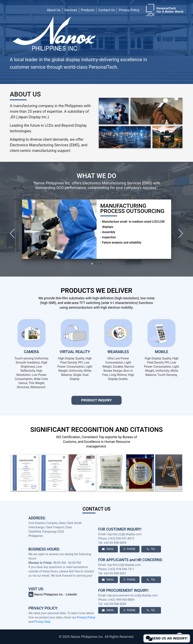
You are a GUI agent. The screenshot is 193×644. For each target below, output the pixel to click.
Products (88, 10)
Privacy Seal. (43, 622)
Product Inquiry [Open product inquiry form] (97, 400)
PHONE (130, 549)
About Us (54, 10)
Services (71, 10)
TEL (151, 549)
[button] (181, 233)
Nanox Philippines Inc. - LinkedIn (53, 594)
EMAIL (108, 549)
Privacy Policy (129, 10)
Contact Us (106, 10)
